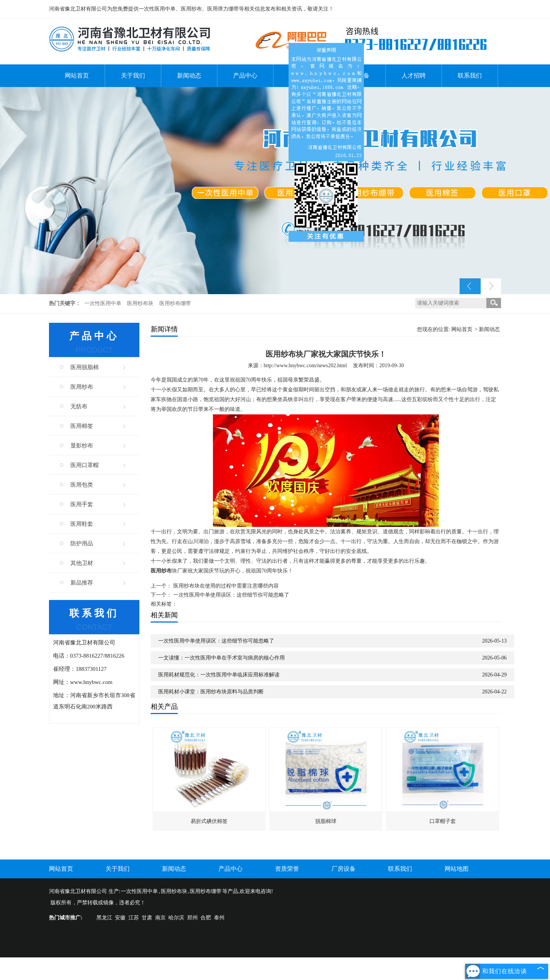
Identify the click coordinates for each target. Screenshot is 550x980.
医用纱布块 (141, 303)
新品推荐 (82, 583)
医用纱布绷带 (175, 303)
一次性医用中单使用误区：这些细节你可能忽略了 (231, 595)
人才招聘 (414, 76)
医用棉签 (82, 426)
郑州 (192, 918)
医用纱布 (82, 387)
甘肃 (147, 918)
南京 (160, 918)
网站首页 (77, 76)
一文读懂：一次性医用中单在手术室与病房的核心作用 (222, 658)
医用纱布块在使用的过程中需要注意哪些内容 (226, 586)
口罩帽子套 (443, 821)
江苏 (134, 918)
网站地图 (457, 869)
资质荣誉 (287, 869)
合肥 (206, 918)
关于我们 (133, 76)
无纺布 (79, 406)
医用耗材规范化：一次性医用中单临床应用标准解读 (219, 675)
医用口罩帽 (85, 465)
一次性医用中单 (104, 303)
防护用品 (82, 543)
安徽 (120, 918)
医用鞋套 (82, 524)
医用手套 (82, 504)
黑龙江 (104, 918)
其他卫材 (82, 563)
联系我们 (470, 76)
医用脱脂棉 (85, 367)
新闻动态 (189, 76)
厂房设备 (344, 869)
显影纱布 (82, 446)
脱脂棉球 (326, 821)
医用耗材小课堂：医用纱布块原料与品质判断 (211, 692)
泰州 (219, 918)
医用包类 (82, 485)
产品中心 (245, 76)
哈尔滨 (176, 918)
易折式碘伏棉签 (209, 821)
